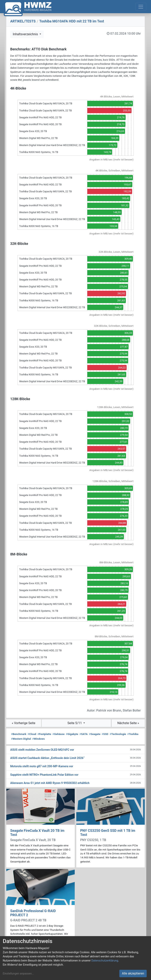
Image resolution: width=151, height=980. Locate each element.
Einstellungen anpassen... (18, 974)
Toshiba (133, 734)
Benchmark (19, 734)
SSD (105, 734)
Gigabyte (72, 734)
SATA (84, 734)
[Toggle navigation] (141, 7)
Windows (38, 739)
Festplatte (44, 734)
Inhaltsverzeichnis (26, 34)
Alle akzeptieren (133, 973)
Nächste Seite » (128, 723)
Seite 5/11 (75, 723)
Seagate (95, 734)
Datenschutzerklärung (105, 961)
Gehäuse (59, 734)
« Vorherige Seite (24, 723)
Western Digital (21, 739)
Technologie (118, 734)
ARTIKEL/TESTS (23, 21)
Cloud (32, 734)
